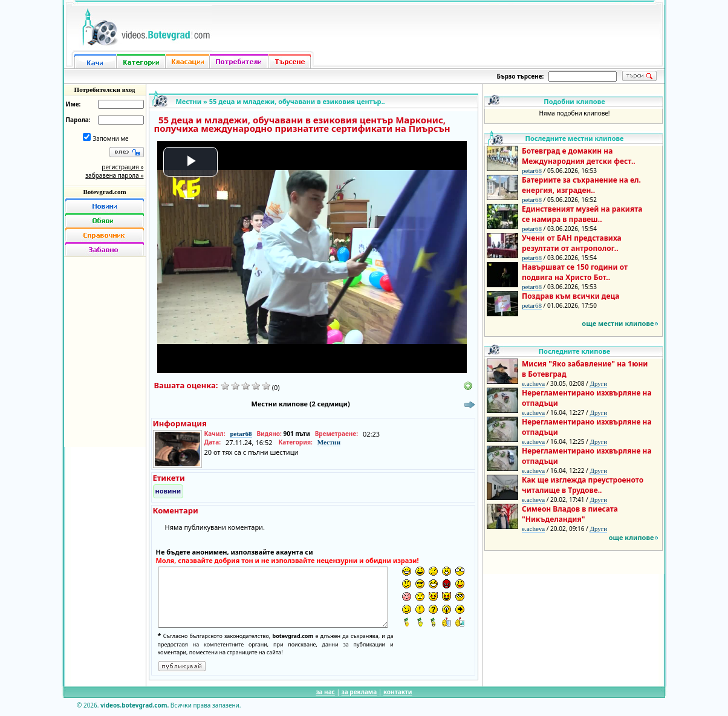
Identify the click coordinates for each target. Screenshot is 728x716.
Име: (73, 104)
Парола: (78, 120)
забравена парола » (114, 175)
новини (168, 491)
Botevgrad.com (104, 192)
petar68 (241, 434)
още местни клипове (618, 323)
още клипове (632, 537)
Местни (189, 101)
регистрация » (122, 167)
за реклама (359, 692)
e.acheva (533, 383)
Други (598, 383)
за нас (325, 692)
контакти (398, 692)
